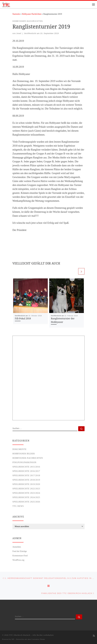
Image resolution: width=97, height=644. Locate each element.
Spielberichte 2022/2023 (26, 489)
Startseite (16, 14)
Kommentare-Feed (20, 556)
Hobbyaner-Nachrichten (32, 14)
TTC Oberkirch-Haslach (20, 635)
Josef (19, 33)
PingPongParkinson (24, 462)
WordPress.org (18, 560)
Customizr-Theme (38, 639)
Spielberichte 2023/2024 (26, 493)
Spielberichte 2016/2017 (26, 471)
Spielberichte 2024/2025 (26, 497)
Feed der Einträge (20, 551)
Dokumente (19, 449)
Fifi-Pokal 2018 (23, 318)
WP (13, 639)
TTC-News (18, 506)
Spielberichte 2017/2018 (26, 475)
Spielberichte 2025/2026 (26, 502)
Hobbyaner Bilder (24, 454)
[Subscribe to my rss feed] (94, 636)
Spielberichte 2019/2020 (26, 484)
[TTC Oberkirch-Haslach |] (6, 4)
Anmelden (17, 547)
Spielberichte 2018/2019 (26, 480)
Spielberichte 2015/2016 (26, 467)
